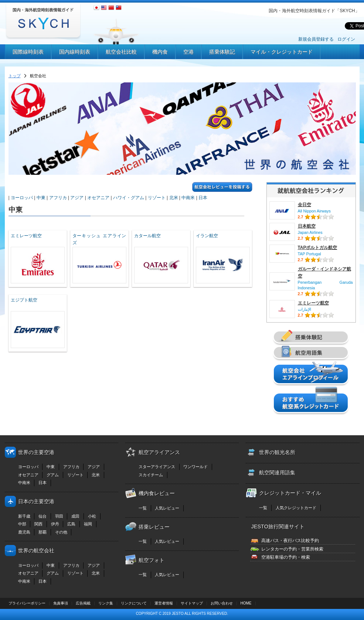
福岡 (88, 524)
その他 (61, 532)
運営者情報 (164, 603)
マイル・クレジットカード (282, 52)
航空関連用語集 (277, 473)
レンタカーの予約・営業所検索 (292, 549)
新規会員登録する (316, 39)
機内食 (160, 52)
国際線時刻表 (28, 52)
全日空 (305, 205)
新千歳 (24, 516)
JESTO (178, 614)
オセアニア (98, 198)
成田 (75, 516)
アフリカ (58, 198)
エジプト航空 (24, 300)
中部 (22, 524)
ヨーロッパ (22, 198)
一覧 (143, 508)
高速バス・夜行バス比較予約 (290, 541)
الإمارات (305, 309)
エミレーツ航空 (26, 236)
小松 (92, 516)
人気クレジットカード (296, 508)
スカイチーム (151, 475)
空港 (188, 52)
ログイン (346, 39)
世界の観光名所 (277, 452)
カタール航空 (147, 236)
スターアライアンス (157, 467)
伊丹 (55, 524)
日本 (203, 198)
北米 (174, 198)
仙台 (42, 516)
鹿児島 (24, 532)
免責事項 (61, 603)
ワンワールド (195, 467)
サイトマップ (192, 603)
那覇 (42, 532)
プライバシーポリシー (27, 603)
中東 (41, 198)
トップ (15, 76)
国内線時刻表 (75, 52)
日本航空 (307, 226)
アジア (77, 198)
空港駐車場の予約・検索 (286, 557)
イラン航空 (207, 236)
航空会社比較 (121, 52)
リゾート (157, 198)
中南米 (188, 198)
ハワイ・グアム (129, 198)
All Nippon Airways (314, 211)
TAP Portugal (309, 254)
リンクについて (134, 603)
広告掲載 (83, 603)
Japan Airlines (310, 232)
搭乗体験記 (222, 52)
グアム (53, 475)
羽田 (59, 516)
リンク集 (106, 603)
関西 (38, 524)
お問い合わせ (222, 603)
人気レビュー (167, 508)
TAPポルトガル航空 (318, 248)
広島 (71, 524)
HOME (246, 603)
